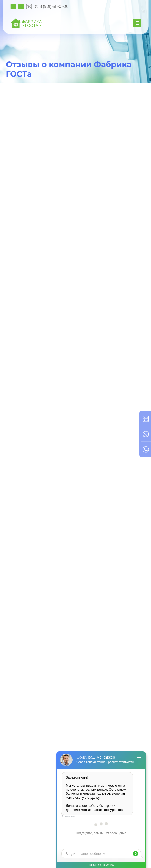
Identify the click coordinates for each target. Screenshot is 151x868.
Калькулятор (13, 6)
